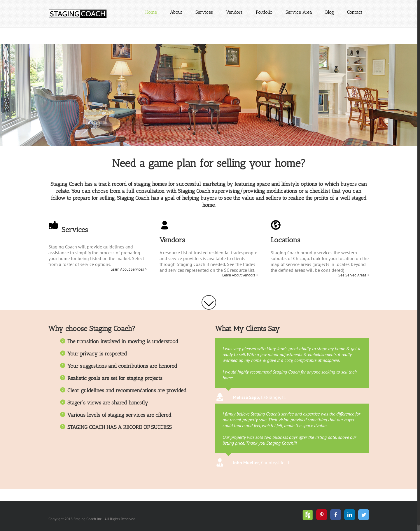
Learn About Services (127, 269)
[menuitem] (151, 12)
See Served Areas (352, 275)
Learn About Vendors (239, 275)
